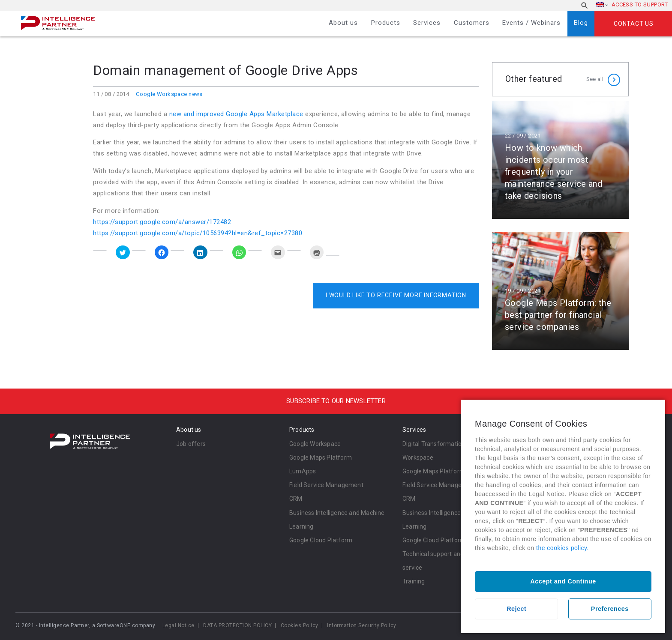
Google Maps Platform (321, 458)
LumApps (303, 471)
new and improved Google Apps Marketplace (235, 114)
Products (386, 23)
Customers (472, 23)
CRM (296, 499)
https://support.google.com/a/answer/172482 (162, 222)
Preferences (610, 609)
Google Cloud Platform (321, 540)
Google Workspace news (169, 94)
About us (343, 23)
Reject (516, 609)
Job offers (191, 444)
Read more (560, 160)
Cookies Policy (300, 625)
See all (595, 79)
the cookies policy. (562, 548)
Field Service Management (326, 485)
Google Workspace (315, 444)
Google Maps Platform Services (446, 471)
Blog (581, 23)
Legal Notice (178, 625)
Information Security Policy (362, 625)
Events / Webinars (531, 23)
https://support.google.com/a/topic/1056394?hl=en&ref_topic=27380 (198, 233)
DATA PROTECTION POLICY (237, 625)
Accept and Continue (563, 581)
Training (414, 581)
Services (427, 23)
